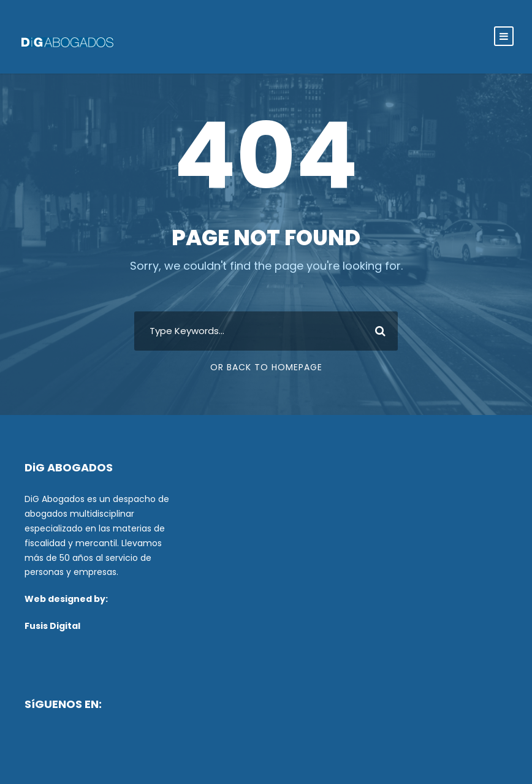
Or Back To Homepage (266, 367)
